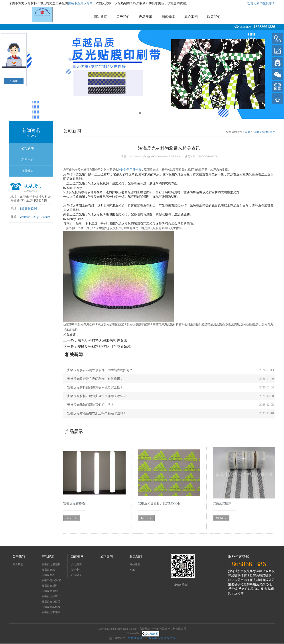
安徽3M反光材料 (52, 580)
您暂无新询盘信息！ (261, 3)
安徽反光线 (48, 570)
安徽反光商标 (50, 591)
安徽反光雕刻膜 (51, 564)
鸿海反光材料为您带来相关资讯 (264, 132)
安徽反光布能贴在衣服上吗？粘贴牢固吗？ (97, 413)
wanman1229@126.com (35, 217)
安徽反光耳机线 (51, 607)
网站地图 (135, 564)
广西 (172, 638)
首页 (247, 132)
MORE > (71, 518)
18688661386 (264, 27)
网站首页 (100, 17)
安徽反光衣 (48, 575)
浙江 (142, 638)
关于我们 (123, 17)
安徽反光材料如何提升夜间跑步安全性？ (95, 387)
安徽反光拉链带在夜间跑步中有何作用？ (95, 379)
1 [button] (140, 113)
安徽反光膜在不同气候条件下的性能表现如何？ (100, 370)
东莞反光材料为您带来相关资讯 (102, 340)
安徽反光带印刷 (51, 612)
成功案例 (106, 557)
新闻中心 (28, 160)
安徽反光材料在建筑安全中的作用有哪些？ (97, 396)
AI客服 (14, 81)
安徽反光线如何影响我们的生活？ (91, 405)
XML (133, 570)
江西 (166, 638)
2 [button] (144, 113)
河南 (160, 638)
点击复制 (145, 629)
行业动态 (28, 171)
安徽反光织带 (50, 596)
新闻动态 (168, 17)
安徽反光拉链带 (51, 602)
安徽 (154, 638)
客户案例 (191, 17)
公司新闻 (28, 148)
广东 (130, 638)
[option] (142, 74)
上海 (148, 638)
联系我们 (214, 17)
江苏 (136, 638)
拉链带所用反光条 (80, 3)
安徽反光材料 (50, 586)
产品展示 (146, 17)
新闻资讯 (77, 557)
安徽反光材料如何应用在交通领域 (104, 347)
